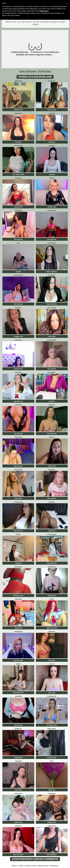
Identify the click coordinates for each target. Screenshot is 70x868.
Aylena (18, 664)
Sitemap (14, 866)
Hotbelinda (52, 793)
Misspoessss (18, 502)
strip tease (18, 498)
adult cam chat (52, 628)
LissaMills (18, 372)
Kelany (18, 534)
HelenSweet (18, 793)
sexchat (52, 174)
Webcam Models (43, 866)
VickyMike (18, 599)
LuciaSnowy (18, 470)
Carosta (52, 664)
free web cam (18, 304)
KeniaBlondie (52, 696)
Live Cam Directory (24, 22)
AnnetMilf (52, 275)
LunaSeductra (18, 275)
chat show (52, 336)
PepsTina (52, 405)
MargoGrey (52, 470)
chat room (52, 531)
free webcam (52, 239)
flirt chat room (18, 596)
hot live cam (18, 725)
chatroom (52, 142)
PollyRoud (52, 632)
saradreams (18, 567)
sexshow (52, 401)
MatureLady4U (52, 340)
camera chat (52, 207)
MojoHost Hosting (31, 866)
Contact (21, 866)
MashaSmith (18, 146)
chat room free (52, 304)
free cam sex (18, 531)
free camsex (52, 498)
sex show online (18, 174)
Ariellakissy (52, 567)
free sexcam (18, 239)
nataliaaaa (18, 210)
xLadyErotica (52, 826)
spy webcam (18, 434)
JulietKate (18, 178)
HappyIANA (18, 113)
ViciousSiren (52, 308)
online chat (52, 466)
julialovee (18, 826)
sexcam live (18, 207)
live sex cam (52, 110)
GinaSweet (18, 81)
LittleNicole (18, 437)
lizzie (52, 761)
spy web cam (18, 401)
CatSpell (52, 113)
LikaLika (52, 178)
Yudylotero (52, 81)
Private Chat (44, 71)
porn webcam (52, 855)
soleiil (52, 599)
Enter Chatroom (28, 71)
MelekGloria (18, 632)
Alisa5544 (18, 696)
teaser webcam (52, 272)
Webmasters (54, 866)
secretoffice (52, 372)
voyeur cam (52, 596)
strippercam (18, 757)
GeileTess (18, 308)
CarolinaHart (52, 243)
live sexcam (52, 369)
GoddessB (18, 729)
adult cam (52, 790)
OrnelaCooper (52, 534)
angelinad (18, 340)
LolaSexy (52, 437)
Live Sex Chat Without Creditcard (45, 22)
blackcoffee (52, 729)
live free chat (18, 660)
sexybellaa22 (52, 210)
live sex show (18, 855)
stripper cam (18, 336)
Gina (18, 243)
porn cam (52, 693)
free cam (18, 142)
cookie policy (44, 11)
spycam (18, 272)
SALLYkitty (52, 146)
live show (52, 660)
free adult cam (52, 563)
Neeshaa (52, 502)
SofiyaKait (18, 761)
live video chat (52, 725)
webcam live (18, 110)
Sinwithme (18, 405)
